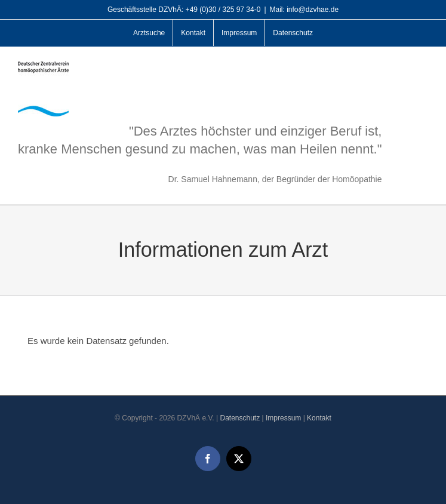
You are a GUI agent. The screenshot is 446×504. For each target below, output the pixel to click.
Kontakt (319, 418)
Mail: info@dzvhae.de (304, 10)
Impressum (283, 418)
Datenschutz (240, 418)
